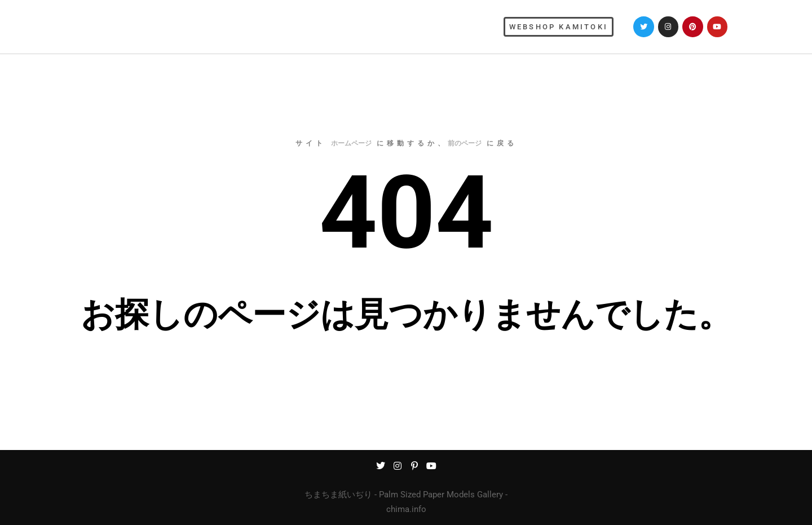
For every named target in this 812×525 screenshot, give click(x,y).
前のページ (465, 143)
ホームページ (351, 143)
